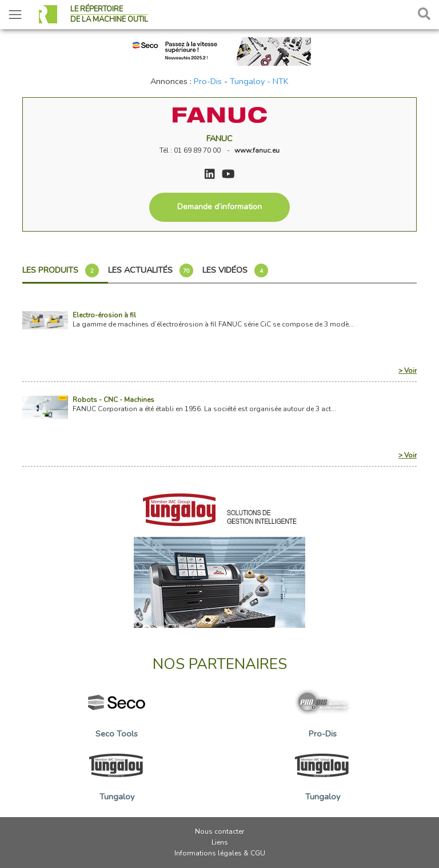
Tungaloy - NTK (259, 81)
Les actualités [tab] (151, 270)
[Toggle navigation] (15, 15)
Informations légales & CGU (220, 853)
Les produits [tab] (61, 270)
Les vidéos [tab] (235, 270)
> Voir (408, 371)
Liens (220, 842)
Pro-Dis (208, 81)
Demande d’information (219, 207)
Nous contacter (219, 831)
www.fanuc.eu (257, 150)
